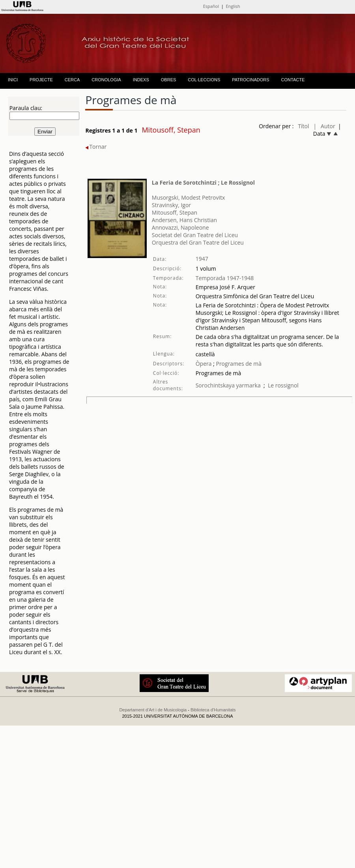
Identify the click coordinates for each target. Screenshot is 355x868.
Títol (303, 126)
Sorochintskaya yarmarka (228, 385)
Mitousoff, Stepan (175, 212)
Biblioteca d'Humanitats (213, 710)
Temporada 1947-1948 (225, 278)
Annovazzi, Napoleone (180, 227)
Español (211, 6)
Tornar (96, 147)
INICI (13, 80)
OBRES (169, 80)
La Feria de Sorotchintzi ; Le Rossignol (203, 182)
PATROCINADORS (250, 80)
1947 (202, 259)
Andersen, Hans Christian (184, 220)
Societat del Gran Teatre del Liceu (195, 235)
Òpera (204, 364)
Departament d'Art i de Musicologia (153, 710)
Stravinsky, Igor (171, 205)
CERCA (72, 80)
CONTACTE (293, 80)
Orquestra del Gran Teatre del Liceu (198, 242)
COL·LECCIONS (204, 80)
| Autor (324, 126)
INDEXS (141, 80)
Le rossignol (283, 385)
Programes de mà (238, 364)
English (233, 6)
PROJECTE (41, 80)
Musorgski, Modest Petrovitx (188, 197)
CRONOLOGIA (106, 80)
